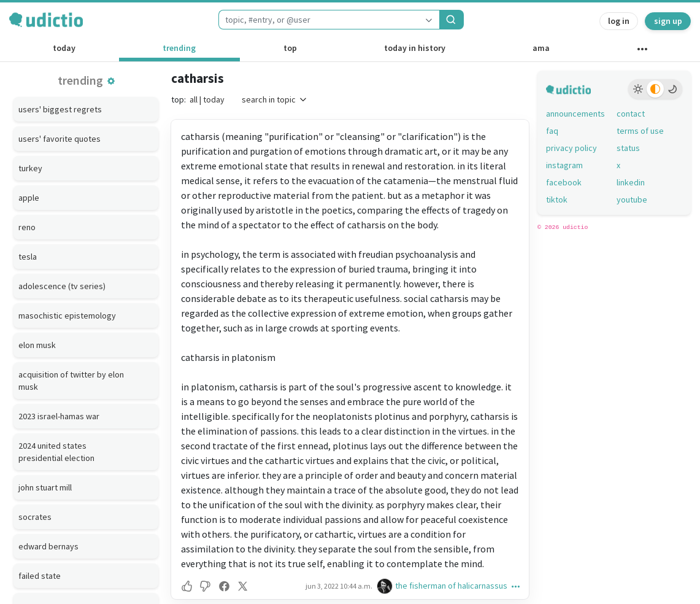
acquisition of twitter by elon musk (71, 381)
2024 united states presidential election (56, 452)
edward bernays (48, 546)
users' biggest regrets (60, 109)
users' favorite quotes (60, 139)
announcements (575, 114)
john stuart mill (45, 487)
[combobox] (318, 20)
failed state (40, 576)
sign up (668, 21)
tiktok (557, 199)
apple (29, 198)
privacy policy (571, 148)
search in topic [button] (275, 99)
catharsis (198, 78)
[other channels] (642, 52)
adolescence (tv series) (62, 286)
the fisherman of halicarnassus (451, 586)
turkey (30, 168)
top (290, 48)
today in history (415, 48)
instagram (564, 165)
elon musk (37, 345)
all (194, 99)
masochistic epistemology (67, 316)
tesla (28, 257)
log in (619, 21)
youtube (632, 199)
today (64, 48)
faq (552, 131)
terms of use (640, 131)
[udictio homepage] (46, 20)
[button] (111, 81)
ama (541, 48)
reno (27, 227)
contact (631, 114)
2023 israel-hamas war (59, 416)
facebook (564, 182)
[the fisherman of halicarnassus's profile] (386, 586)
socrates (35, 517)
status (628, 148)
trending (179, 48)
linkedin (631, 182)
